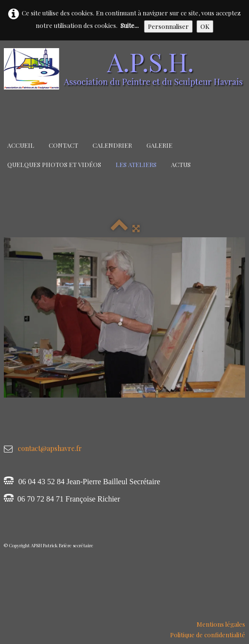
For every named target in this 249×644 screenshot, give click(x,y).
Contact (63, 145)
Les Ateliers (136, 164)
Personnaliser (168, 26)
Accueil (21, 145)
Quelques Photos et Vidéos (54, 164)
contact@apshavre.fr (50, 448)
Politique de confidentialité (208, 635)
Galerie (159, 145)
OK (205, 26)
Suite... (130, 25)
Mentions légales (221, 624)
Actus (181, 164)
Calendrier (112, 145)
